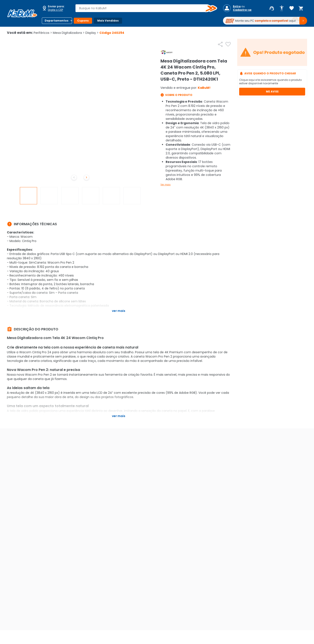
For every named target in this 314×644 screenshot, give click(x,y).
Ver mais (166, 185)
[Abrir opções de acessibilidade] (282, 8)
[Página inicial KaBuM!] (22, 13)
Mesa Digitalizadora (69, 33)
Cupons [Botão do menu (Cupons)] (83, 21)
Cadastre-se (242, 10)
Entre (237, 6)
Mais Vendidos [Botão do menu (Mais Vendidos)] (108, 21)
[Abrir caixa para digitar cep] (56, 8)
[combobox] (143, 8)
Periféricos (43, 33)
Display (92, 33)
